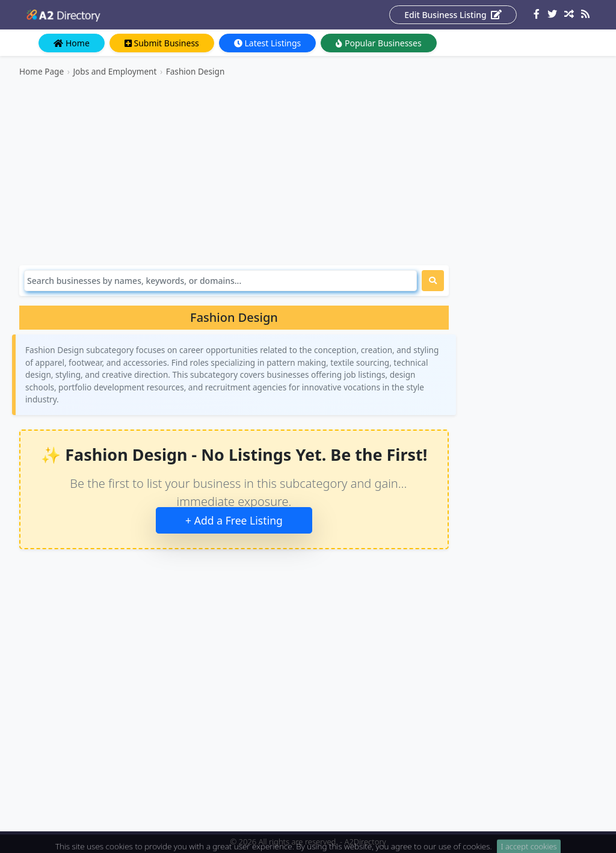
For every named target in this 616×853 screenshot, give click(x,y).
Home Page (42, 71)
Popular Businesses (378, 43)
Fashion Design (196, 71)
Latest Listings (267, 43)
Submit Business (162, 43)
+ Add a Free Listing (234, 520)
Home (71, 43)
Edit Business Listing (453, 15)
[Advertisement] (234, 171)
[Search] (220, 281)
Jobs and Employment (115, 71)
